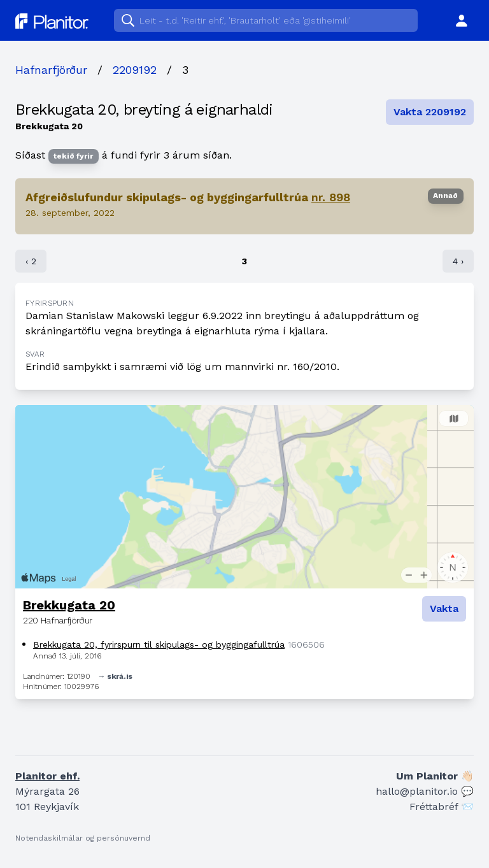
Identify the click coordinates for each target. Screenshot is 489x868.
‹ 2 (31, 261)
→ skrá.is (115, 676)
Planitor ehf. (47, 776)
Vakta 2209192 (430, 112)
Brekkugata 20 (69, 605)
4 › (458, 261)
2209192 (135, 70)
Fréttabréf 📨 (442, 807)
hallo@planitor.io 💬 (425, 791)
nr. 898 (331, 197)
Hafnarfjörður (51, 70)
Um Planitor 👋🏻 (435, 776)
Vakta (444, 608)
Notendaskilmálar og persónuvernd (83, 838)
